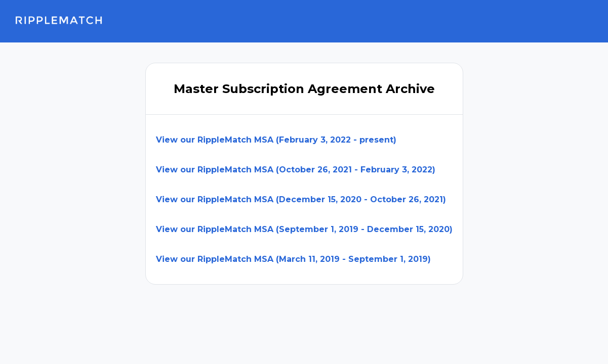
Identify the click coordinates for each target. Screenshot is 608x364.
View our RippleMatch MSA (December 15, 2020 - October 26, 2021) (301, 199)
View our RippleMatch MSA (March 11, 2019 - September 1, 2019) (293, 259)
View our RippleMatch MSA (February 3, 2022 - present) (276, 140)
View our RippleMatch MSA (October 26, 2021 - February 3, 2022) (296, 170)
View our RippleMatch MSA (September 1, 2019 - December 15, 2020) (304, 229)
